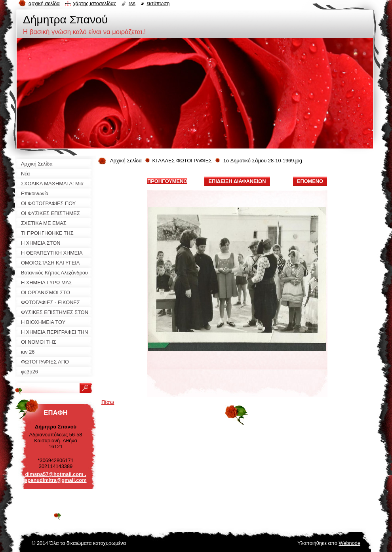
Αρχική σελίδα (44, 3)
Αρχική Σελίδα (126, 161)
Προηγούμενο (167, 181)
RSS (132, 3)
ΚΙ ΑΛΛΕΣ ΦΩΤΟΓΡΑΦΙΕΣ (182, 161)
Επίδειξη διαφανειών (237, 181)
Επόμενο (310, 181)
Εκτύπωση (158, 3)
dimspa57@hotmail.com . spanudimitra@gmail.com (55, 477)
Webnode (349, 543)
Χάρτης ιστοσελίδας (94, 3)
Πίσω (108, 402)
